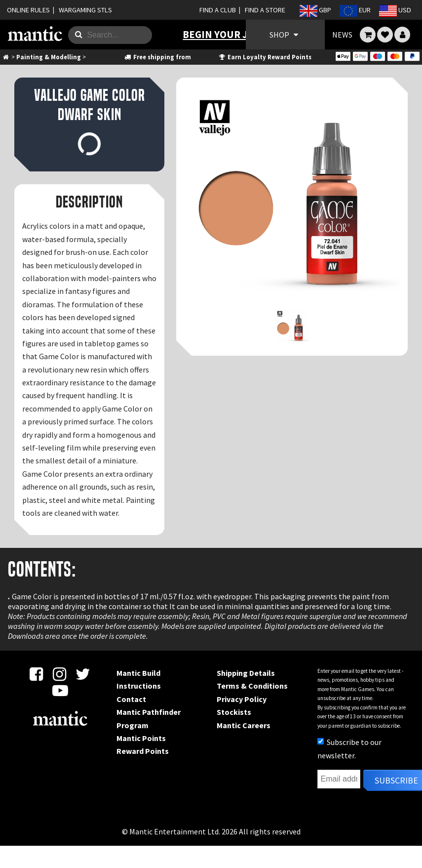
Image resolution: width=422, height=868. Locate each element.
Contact (131, 699)
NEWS (342, 35)
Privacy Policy (242, 699)
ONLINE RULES (28, 10)
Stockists (234, 712)
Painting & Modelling (49, 57)
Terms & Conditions (252, 686)
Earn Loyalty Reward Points (265, 57)
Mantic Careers (244, 725)
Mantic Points (141, 738)
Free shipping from (157, 57)
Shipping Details (246, 673)
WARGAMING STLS (85, 10)
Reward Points (143, 751)
